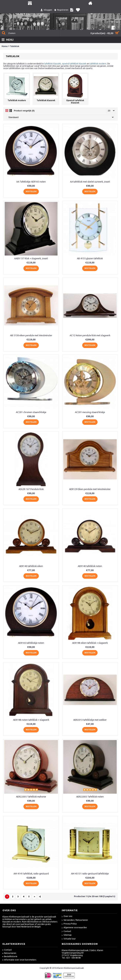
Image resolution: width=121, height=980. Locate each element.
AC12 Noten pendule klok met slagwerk (90, 335)
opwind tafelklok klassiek (74, 64)
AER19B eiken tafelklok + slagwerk (90, 643)
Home (5, 46)
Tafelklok (15, 46)
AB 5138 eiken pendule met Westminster (31, 335)
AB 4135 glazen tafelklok (90, 258)
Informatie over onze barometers (19, 960)
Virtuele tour (69, 939)
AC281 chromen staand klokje (31, 412)
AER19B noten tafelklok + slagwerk (31, 720)
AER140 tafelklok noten (90, 566)
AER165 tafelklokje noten (31, 643)
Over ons (67, 916)
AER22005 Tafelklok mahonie (31, 797)
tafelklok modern (98, 64)
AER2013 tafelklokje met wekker (90, 720)
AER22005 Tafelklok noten (90, 797)
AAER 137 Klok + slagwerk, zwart (31, 258)
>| (40, 896)
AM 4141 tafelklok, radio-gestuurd (31, 874)
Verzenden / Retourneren (75, 920)
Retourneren (9, 953)
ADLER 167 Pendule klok (31, 489)
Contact (66, 931)
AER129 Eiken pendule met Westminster (90, 489)
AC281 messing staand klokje (90, 412)
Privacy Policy (69, 924)
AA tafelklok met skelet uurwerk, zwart (90, 182)
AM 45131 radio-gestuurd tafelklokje (90, 874)
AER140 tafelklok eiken (31, 566)
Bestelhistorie (10, 956)
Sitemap (67, 935)
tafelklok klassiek (53, 64)
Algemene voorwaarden (74, 928)
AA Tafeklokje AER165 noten (31, 182)
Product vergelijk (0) (24, 111)
